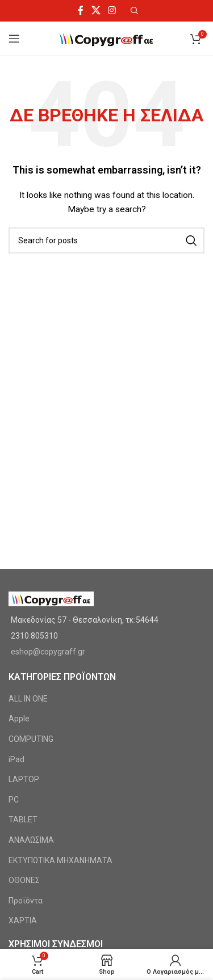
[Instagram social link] (112, 10)
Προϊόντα (26, 901)
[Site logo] (106, 38)
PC (14, 800)
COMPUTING (31, 739)
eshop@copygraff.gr (48, 652)
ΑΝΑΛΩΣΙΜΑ (31, 840)
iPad (16, 759)
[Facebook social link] (81, 10)
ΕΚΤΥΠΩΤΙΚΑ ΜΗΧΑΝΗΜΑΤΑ (60, 860)
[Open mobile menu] (14, 39)
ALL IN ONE (28, 699)
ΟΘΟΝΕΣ (24, 880)
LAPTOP (24, 779)
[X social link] (96, 10)
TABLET (23, 820)
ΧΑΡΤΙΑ (23, 920)
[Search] (106, 240)
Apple (19, 719)
